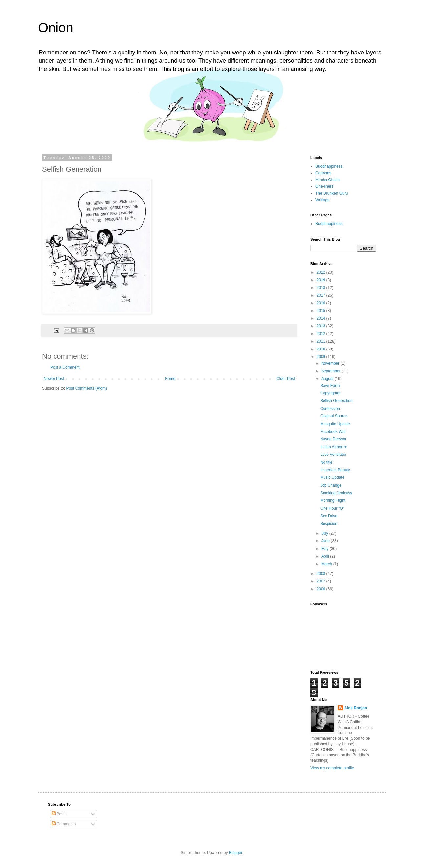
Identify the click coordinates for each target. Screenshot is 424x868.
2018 (322, 288)
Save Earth (330, 386)
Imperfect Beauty (335, 470)
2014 (322, 318)
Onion (56, 28)
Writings (322, 200)
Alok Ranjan (356, 708)
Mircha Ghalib (327, 180)
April (326, 556)
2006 (322, 589)
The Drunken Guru (332, 193)
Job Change (331, 485)
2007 (322, 581)
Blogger (236, 853)
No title (326, 462)
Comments (64, 824)
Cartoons (323, 173)
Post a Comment (65, 367)
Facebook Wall (333, 432)
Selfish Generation (336, 401)
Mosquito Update (335, 424)
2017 (322, 295)
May (325, 549)
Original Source (334, 416)
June (326, 541)
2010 (322, 349)
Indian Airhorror (334, 447)
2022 (322, 272)
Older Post (286, 379)
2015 (322, 311)
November (331, 363)
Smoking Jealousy (336, 493)
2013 (322, 326)
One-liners (324, 186)
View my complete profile (332, 768)
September (331, 371)
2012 (322, 334)
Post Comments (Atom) (87, 388)
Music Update (332, 477)
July (325, 533)
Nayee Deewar (333, 439)
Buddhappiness (329, 166)
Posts (59, 814)
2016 (322, 303)
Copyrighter (330, 393)
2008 (322, 574)
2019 (322, 280)
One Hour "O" (332, 508)
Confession (330, 409)
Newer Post (54, 379)
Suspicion (329, 524)
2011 (322, 341)
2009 (322, 357)
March (327, 564)
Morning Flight (333, 500)
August (328, 379)
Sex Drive (329, 516)
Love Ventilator (333, 455)
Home (170, 379)
